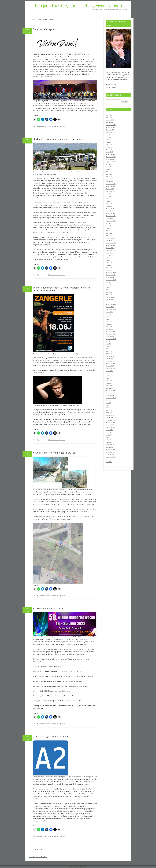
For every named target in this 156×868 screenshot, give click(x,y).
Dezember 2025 (111, 125)
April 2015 (109, 440)
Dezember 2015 (111, 420)
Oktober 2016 (110, 395)
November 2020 (111, 275)
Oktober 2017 (110, 366)
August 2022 (109, 223)
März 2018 (109, 354)
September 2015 (111, 427)
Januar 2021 (109, 270)
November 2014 (111, 452)
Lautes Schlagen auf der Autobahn (51, 737)
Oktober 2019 (110, 307)
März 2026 (109, 117)
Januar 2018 (109, 359)
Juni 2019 (108, 317)
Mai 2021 (108, 260)
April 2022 (109, 233)
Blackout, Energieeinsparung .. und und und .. (57, 139)
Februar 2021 (110, 268)
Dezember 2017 (111, 361)
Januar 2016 (109, 418)
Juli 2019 (108, 314)
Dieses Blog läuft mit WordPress (38, 857)
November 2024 (111, 157)
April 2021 (109, 263)
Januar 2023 (109, 211)
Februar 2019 (110, 327)
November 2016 (111, 393)
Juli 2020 (108, 285)
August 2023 (109, 194)
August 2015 (109, 430)
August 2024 (109, 164)
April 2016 (109, 410)
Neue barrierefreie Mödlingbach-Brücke (54, 453)
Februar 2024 (110, 179)
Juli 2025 (108, 137)
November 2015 (111, 422)
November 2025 (111, 127)
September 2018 (111, 339)
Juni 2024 (108, 169)
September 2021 (111, 250)
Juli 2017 (108, 373)
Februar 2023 (110, 208)
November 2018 (111, 334)
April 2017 (109, 381)
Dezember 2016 (111, 390)
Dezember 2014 (111, 450)
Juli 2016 (108, 403)
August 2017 (109, 371)
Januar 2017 (109, 388)
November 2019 (111, 304)
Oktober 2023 (110, 189)
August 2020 (109, 282)
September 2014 (111, 457)
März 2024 (109, 176)
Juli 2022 (108, 226)
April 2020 (109, 292)
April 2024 (109, 174)
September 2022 (111, 221)
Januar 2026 (109, 122)
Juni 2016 (108, 405)
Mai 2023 (108, 201)
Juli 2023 (108, 196)
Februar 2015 (110, 445)
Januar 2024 (109, 181)
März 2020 (109, 295)
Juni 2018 (108, 346)
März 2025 (109, 147)
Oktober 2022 (110, 218)
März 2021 (109, 265)
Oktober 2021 (110, 248)
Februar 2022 (110, 238)
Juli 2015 (108, 432)
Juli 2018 (108, 344)
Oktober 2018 (110, 336)
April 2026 (109, 115)
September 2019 (111, 309)
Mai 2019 (108, 319)
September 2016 (111, 398)
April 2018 (109, 351)
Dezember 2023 (111, 184)
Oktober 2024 (110, 159)
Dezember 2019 (111, 302)
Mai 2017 (108, 378)
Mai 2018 (108, 349)
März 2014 (109, 462)
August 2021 (109, 253)
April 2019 (109, 322)
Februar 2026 (110, 120)
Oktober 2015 (110, 425)
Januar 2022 (109, 240)
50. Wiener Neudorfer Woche (48, 608)
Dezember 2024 (111, 154)
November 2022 (111, 216)
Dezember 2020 (111, 272)
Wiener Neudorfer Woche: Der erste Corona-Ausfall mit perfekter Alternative (62, 289)
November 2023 (111, 186)
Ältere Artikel (38, 849)
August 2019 (109, 312)
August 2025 (109, 135)
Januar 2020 (109, 299)
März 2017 (109, 383)
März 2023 (109, 206)
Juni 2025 (108, 140)
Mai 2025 (108, 142)
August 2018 (109, 341)
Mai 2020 (108, 290)
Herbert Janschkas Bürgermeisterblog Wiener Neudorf (75, 6)
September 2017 (111, 368)
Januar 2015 (109, 447)
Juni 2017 (108, 376)
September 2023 (111, 191)
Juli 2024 (108, 167)
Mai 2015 (108, 437)
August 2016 (109, 400)
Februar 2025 (110, 149)
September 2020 (111, 280)
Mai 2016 (108, 408)
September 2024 (111, 162)
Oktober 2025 (110, 130)
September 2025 (111, 132)
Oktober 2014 (110, 454)
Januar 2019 (109, 329)
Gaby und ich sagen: (44, 29)
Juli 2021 (108, 255)
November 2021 (111, 245)
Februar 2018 (110, 356)
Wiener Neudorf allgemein (57, 126)
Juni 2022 (108, 228)
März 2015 (109, 442)
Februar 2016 (110, 415)
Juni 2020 (108, 287)
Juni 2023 (108, 199)
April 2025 (109, 145)
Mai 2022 (108, 231)
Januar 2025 (109, 152)
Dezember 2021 (111, 243)
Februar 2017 (110, 386)
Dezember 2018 (111, 331)
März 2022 (109, 236)
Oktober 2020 (110, 277)
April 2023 (109, 204)
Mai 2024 (108, 172)
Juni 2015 (108, 435)
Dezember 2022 (111, 213)
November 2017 (111, 363)
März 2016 (109, 413)
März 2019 (109, 324)
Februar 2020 (110, 297)
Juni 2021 (108, 258)
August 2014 (109, 459)
